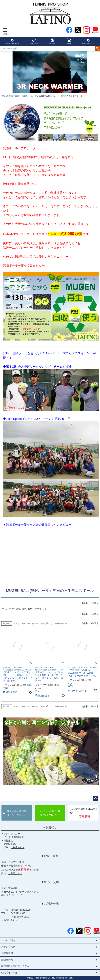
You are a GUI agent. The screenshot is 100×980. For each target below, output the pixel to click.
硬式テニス (14, 96)
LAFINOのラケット (12, 41)
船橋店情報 (7, 960)
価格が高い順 (61, 623)
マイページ (52, 41)
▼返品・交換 (50, 882)
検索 (97, 49)
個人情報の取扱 (9, 973)
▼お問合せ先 (50, 904)
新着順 (17, 623)
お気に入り (34, 41)
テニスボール (27, 96)
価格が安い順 (47, 623)
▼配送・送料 (50, 856)
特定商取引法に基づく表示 (15, 966)
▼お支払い (50, 827)
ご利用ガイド (18, 847)
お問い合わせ (11, 920)
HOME (4, 96)
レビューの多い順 (30, 623)
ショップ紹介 (8, 940)
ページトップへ (95, 798)
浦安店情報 (7, 953)
